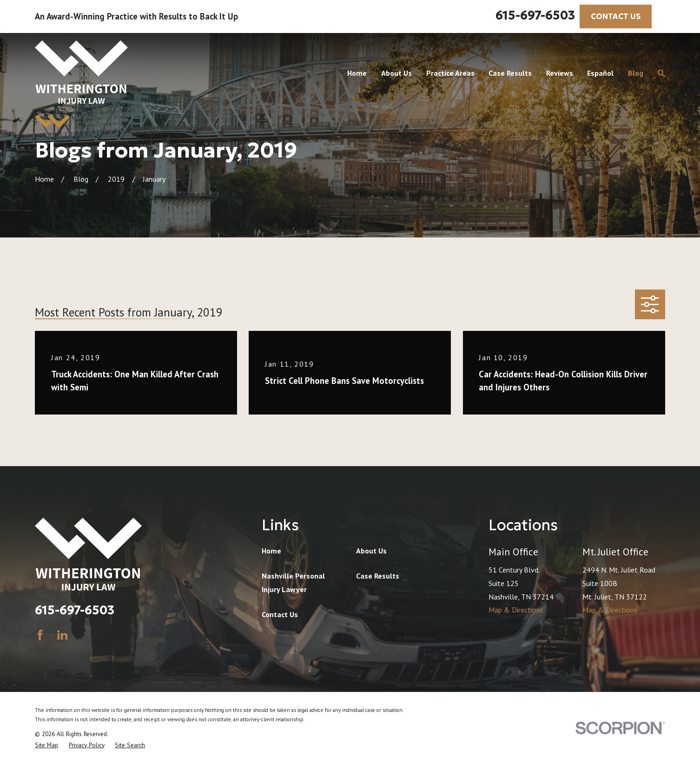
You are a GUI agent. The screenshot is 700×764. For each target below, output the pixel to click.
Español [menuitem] (600, 73)
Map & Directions (516, 610)
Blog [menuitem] (636, 73)
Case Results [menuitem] (510, 73)
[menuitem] (46, 745)
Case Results (378, 576)
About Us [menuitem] (396, 73)
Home (271, 551)
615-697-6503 (535, 15)
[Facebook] (40, 635)
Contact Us (280, 614)
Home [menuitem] (357, 73)
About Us (371, 551)
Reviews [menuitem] (560, 73)
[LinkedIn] (62, 635)
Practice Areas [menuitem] (450, 73)
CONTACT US (616, 16)
